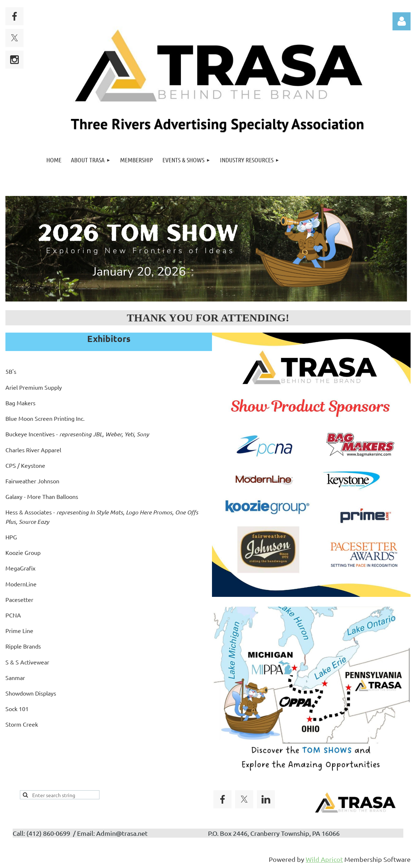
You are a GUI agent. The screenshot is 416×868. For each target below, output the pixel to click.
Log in (402, 21)
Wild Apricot (324, 859)
